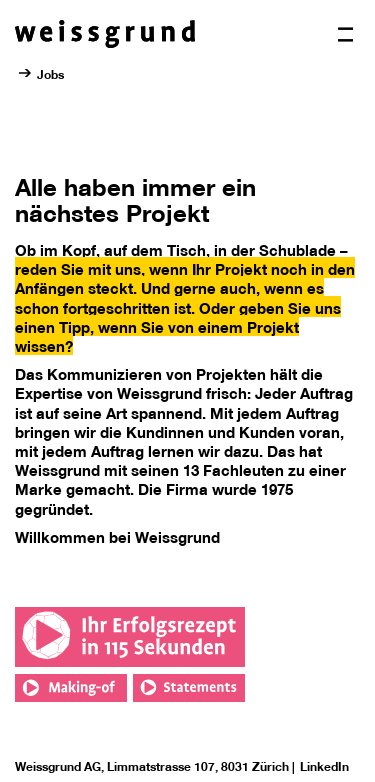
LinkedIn (324, 766)
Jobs (50, 73)
